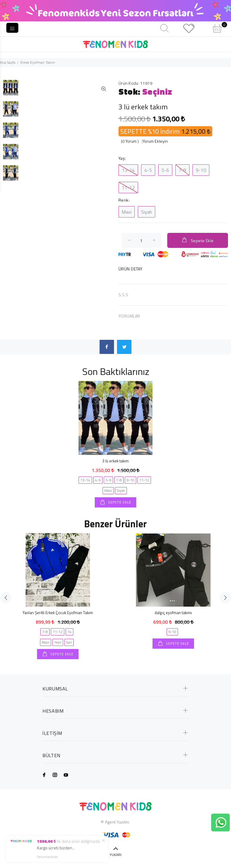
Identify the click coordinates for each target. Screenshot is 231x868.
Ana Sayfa (8, 62)
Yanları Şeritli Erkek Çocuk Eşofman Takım (58, 613)
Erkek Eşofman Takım (38, 62)
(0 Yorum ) (130, 141)
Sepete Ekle (197, 240)
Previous (6, 598)
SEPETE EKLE (119, 502)
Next (225, 598)
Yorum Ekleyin (155, 141)
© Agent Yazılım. (115, 822)
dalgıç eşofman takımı (173, 613)
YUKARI (115, 855)
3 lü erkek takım (115, 461)
